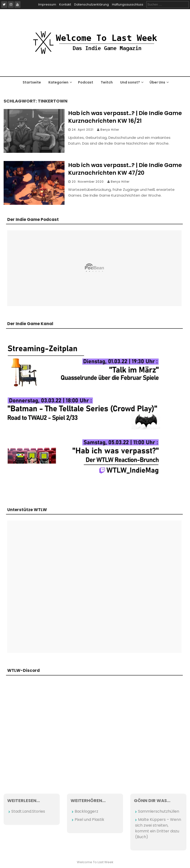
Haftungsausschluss (128, 4)
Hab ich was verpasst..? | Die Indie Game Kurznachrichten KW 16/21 (125, 117)
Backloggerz (86, 811)
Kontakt (65, 4)
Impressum (47, 4)
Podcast (86, 82)
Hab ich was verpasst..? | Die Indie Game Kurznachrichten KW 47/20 (125, 169)
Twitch (107, 82)
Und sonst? (130, 82)
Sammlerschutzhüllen (159, 811)
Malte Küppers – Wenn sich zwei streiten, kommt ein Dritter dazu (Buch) (158, 828)
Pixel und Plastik (89, 820)
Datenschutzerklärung (92, 4)
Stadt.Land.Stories (28, 811)
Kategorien (58, 82)
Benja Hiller (110, 130)
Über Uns (157, 82)
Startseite (32, 82)
